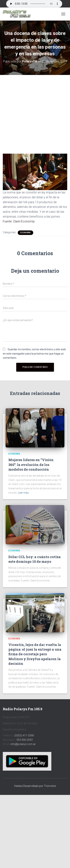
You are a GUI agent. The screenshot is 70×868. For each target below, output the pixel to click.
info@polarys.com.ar (23, 744)
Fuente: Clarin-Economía (19, 221)
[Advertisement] (35, 111)
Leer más (23, 493)
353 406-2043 (25, 740)
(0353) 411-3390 (24, 735)
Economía (25, 233)
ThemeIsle (50, 786)
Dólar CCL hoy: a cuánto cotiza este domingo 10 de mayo (35, 559)
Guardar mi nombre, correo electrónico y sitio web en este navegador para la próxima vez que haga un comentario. (34, 354)
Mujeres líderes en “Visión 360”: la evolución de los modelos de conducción (31, 464)
